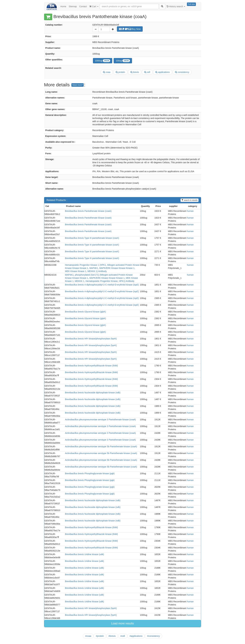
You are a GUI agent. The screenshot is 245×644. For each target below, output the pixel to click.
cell (147, 72)
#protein (100, 636)
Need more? (78, 85)
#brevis (112, 636)
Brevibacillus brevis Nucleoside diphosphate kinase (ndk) (93, 393)
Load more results (122, 623)
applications (163, 72)
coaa (107, 72)
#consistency (153, 636)
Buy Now (130, 29)
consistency (182, 72)
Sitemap (73, 6)
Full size (191, 4)
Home (63, 6)
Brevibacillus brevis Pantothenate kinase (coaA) (88, 211)
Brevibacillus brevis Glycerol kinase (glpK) (85, 312)
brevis (135, 72)
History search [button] (176, 6)
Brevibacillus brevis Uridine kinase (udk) (84, 554)
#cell (123, 636)
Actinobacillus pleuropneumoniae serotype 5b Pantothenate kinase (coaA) (101, 446)
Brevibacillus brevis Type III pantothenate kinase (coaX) (92, 238)
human (190, 211)
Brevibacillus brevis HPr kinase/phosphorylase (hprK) (91, 339)
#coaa (88, 636)
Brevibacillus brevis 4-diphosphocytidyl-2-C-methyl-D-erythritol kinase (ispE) (102, 285)
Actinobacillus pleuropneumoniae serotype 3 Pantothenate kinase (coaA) (100, 420)
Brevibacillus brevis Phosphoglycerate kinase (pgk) (90, 473)
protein (120, 72)
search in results (190, 200)
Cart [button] (94, 6)
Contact (83, 6)
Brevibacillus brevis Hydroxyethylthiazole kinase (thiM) (91, 366)
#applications (136, 636)
